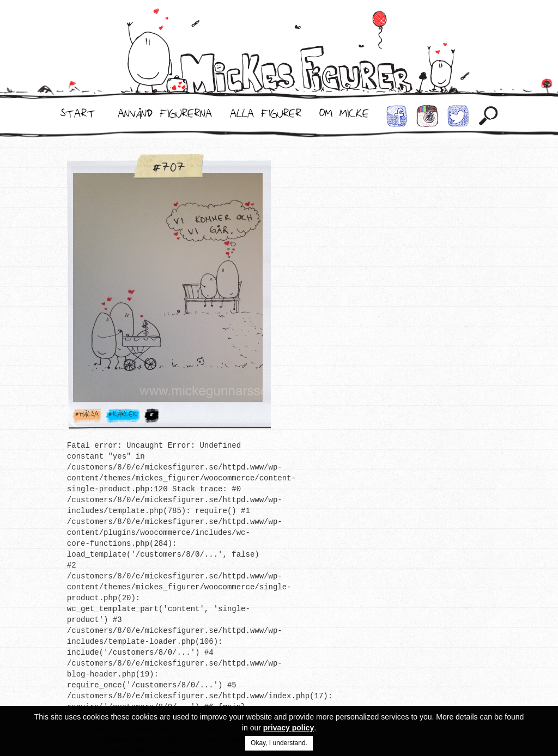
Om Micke (344, 116)
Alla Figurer (266, 116)
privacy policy (289, 728)
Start (78, 116)
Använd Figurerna (165, 116)
